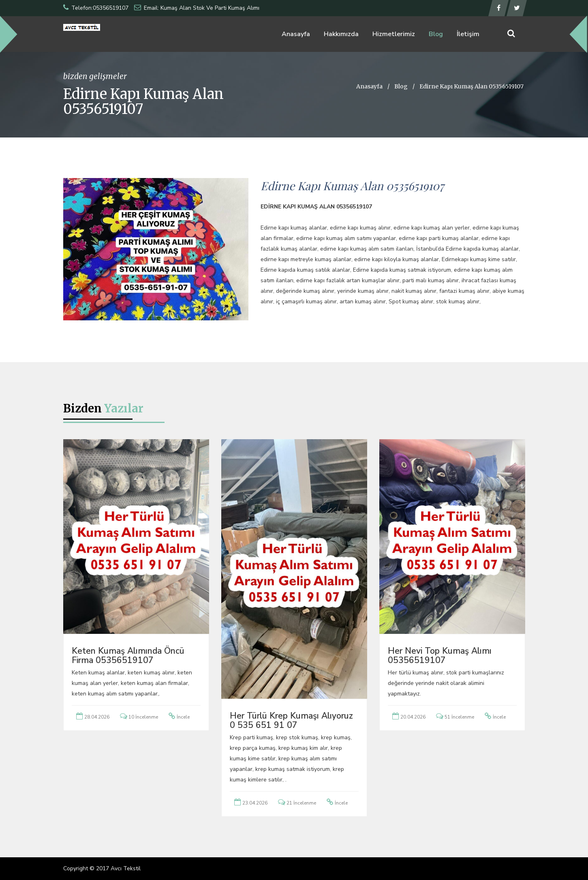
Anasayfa (296, 34)
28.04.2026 (97, 717)
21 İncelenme (301, 803)
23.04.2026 (255, 803)
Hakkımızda (341, 34)
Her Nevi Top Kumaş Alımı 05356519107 (440, 656)
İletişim (468, 34)
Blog (436, 34)
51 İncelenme (459, 717)
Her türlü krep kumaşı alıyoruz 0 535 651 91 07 (291, 720)
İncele (183, 717)
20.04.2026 (413, 717)
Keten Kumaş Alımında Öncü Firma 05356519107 (128, 656)
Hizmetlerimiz (394, 34)
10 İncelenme (143, 717)
